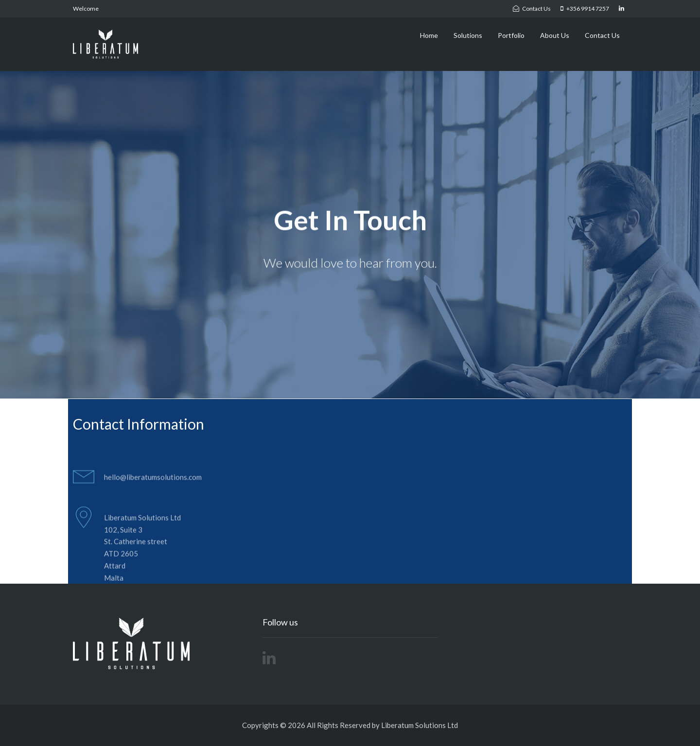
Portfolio (511, 35)
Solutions (468, 35)
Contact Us (602, 35)
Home (429, 35)
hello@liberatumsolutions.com (153, 482)
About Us (555, 35)
